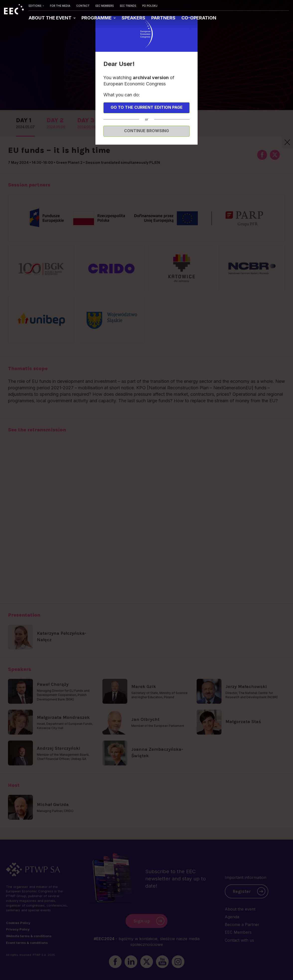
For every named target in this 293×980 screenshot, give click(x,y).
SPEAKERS (133, 18)
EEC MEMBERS (105, 6)
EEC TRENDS (128, 6)
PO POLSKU (150, 6)
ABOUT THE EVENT (51, 18)
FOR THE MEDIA (60, 6)
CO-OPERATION (199, 18)
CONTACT (83, 6)
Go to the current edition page (147, 107)
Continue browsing (146, 131)
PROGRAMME (97, 18)
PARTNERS (163, 18)
